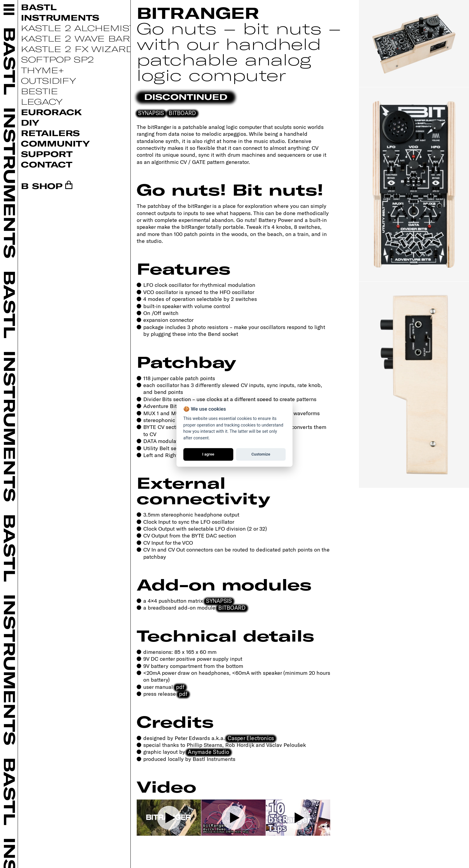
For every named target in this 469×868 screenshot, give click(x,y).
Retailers (50, 133)
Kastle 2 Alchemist (78, 28)
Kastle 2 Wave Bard (79, 38)
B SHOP (42, 186)
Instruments (60, 17)
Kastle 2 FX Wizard (77, 49)
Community (55, 143)
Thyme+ (42, 70)
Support (47, 154)
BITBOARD (182, 113)
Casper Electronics (251, 738)
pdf (180, 687)
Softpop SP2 (57, 59)
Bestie (39, 91)
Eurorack (51, 112)
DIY (30, 122)
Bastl (39, 7)
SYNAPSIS (151, 113)
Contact (47, 164)
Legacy (42, 101)
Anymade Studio (209, 752)
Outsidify (48, 80)
